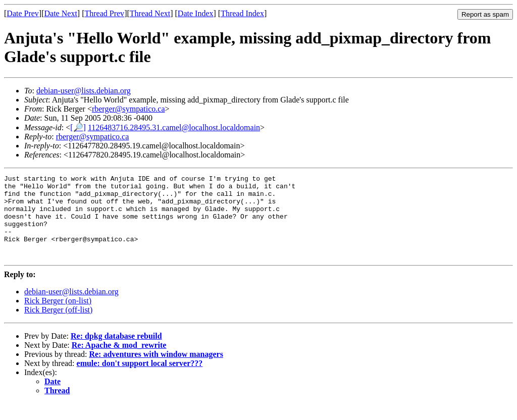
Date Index (196, 13)
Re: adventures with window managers (156, 371)
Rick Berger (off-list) (58, 326)
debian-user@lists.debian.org (84, 91)
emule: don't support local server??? (140, 380)
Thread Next (150, 13)
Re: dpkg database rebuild (116, 353)
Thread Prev (104, 13)
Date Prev (23, 13)
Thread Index (242, 13)
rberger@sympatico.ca (128, 109)
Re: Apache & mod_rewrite (119, 362)
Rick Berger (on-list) (58, 317)
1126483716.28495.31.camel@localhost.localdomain (174, 127)
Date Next (61, 13)
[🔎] (78, 127)
